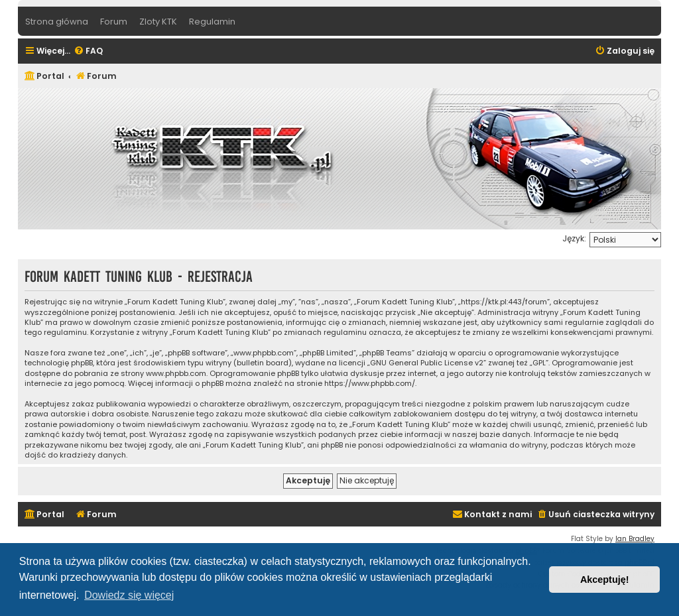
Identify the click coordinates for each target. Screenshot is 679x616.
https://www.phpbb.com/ (370, 384)
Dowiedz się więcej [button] (129, 595)
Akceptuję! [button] (605, 580)
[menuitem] (88, 51)
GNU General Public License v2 (427, 363)
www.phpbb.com (176, 374)
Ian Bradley (635, 539)
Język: (574, 238)
